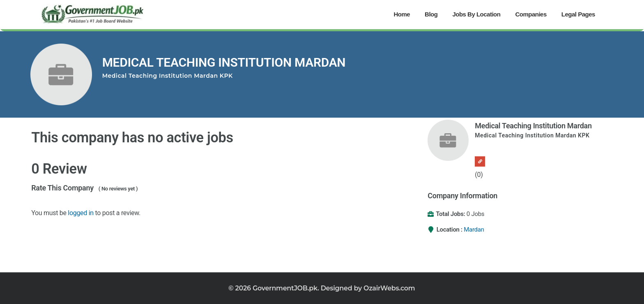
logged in (81, 213)
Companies (531, 14)
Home (402, 14)
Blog (431, 14)
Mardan (474, 230)
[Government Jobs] (93, 14)
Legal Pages (578, 14)
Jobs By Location (476, 14)
